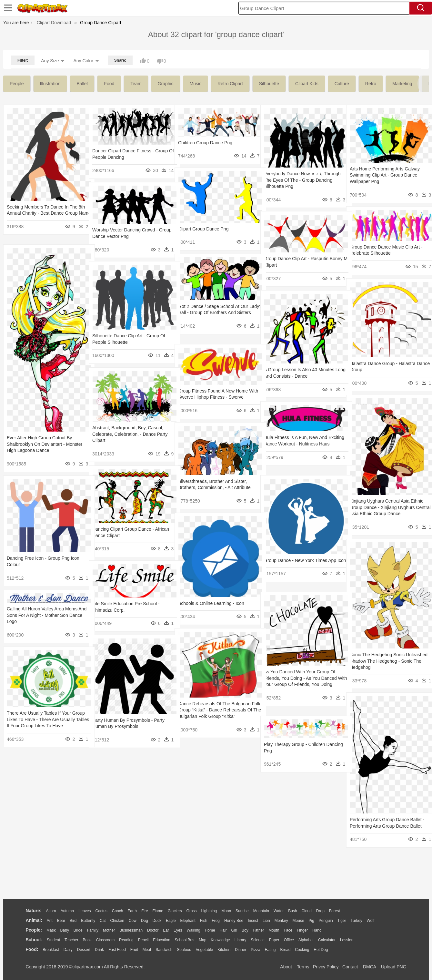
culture (342, 84)
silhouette (269, 84)
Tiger (342, 921)
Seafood (184, 950)
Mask (51, 930)
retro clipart (230, 84)
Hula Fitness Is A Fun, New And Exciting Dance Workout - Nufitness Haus (299, 444)
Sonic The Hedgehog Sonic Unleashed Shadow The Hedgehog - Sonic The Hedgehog (386, 661)
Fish (204, 921)
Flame (158, 911)
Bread (285, 950)
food (109, 84)
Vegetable (204, 950)
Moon (226, 911)
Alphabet (306, 940)
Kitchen (224, 950)
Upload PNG (394, 967)
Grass (192, 911)
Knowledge (220, 940)
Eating (270, 950)
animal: (34, 920)
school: (34, 940)
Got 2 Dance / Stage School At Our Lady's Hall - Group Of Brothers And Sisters (214, 313)
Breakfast (51, 950)
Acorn (51, 911)
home (210, 930)
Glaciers (175, 911)
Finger (302, 930)
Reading (126, 940)
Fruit (134, 950)
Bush (292, 911)
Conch (118, 911)
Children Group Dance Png (205, 143)
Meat (147, 950)
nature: (34, 911)
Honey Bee (234, 921)
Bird (73, 921)
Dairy (68, 950)
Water (279, 911)
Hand (317, 930)
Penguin (326, 921)
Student (53, 940)
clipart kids (307, 84)
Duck (157, 921)
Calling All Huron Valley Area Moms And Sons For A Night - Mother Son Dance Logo (42, 615)
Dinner (241, 950)
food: (32, 949)
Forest (335, 911)
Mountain (261, 911)
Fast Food (117, 950)
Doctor (153, 930)
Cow (133, 921)
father (259, 930)
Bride (78, 930)
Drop (320, 911)
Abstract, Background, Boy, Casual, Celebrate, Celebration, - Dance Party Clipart (130, 434)
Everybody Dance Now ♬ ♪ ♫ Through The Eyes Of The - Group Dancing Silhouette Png (298, 180)
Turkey (356, 921)
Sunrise (242, 911)
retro (371, 84)
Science (258, 940)
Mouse (298, 921)
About (286, 967)
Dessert (84, 950)
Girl (234, 930)
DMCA (369, 967)
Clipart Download (54, 23)
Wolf (371, 921)
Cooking (302, 950)
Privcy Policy (326, 967)
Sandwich (164, 950)
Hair (223, 930)
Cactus (101, 911)
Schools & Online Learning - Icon (211, 603)
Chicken (117, 921)
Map (202, 940)
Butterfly (88, 921)
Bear (61, 921)
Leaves (85, 911)
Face (288, 930)
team (136, 84)
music (196, 84)
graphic (166, 84)
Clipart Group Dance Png (203, 229)
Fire (145, 911)
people (17, 84)
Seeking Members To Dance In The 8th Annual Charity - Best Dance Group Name (42, 213)
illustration (50, 84)
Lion (266, 921)
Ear (166, 930)
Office (289, 940)
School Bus (185, 940)
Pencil (143, 940)
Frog (216, 921)
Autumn (67, 911)
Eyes (178, 930)
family (93, 930)
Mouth (274, 930)
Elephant (188, 921)
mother (109, 930)
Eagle (171, 921)
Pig (311, 921)
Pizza (255, 950)
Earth (132, 911)
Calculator (327, 940)
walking (194, 930)
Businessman (131, 930)
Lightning (209, 911)
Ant (50, 921)
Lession (347, 940)
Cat (103, 921)
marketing (402, 84)
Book (87, 940)
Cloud (307, 911)
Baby (65, 930)
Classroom (105, 940)
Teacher (71, 940)
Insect (253, 921)
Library (241, 940)
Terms (303, 967)
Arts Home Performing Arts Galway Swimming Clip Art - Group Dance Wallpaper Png (385, 175)
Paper (274, 940)
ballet (82, 84)
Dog (145, 921)
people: (34, 930)
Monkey (281, 921)
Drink (99, 950)
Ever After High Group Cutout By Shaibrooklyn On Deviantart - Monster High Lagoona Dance (45, 444)
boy (245, 930)
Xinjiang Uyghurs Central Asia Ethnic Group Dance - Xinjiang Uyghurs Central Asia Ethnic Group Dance (387, 507)
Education (161, 940)
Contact (350, 967)
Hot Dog (321, 950)
